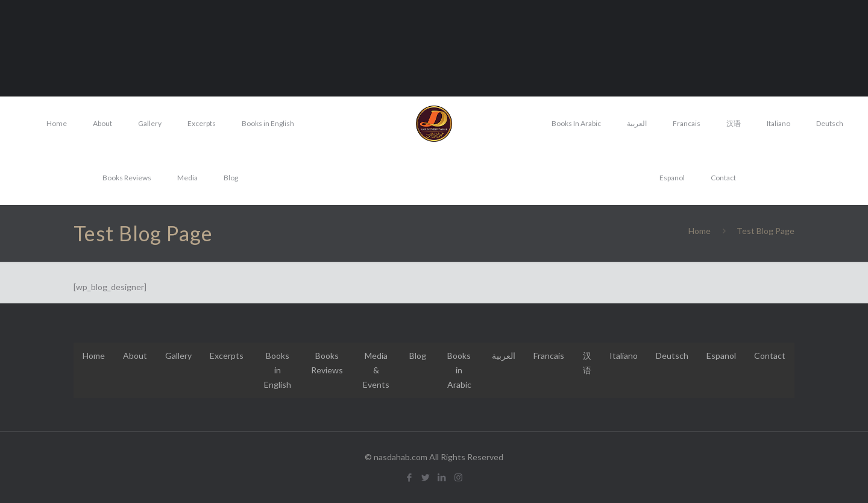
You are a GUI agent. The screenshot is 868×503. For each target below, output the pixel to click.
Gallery (178, 356)
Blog (418, 356)
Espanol (721, 356)
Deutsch (672, 356)
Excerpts (227, 356)
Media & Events (376, 370)
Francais (549, 356)
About (135, 356)
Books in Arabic (459, 370)
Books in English (278, 370)
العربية (504, 356)
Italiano (624, 356)
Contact (770, 356)
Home (700, 231)
